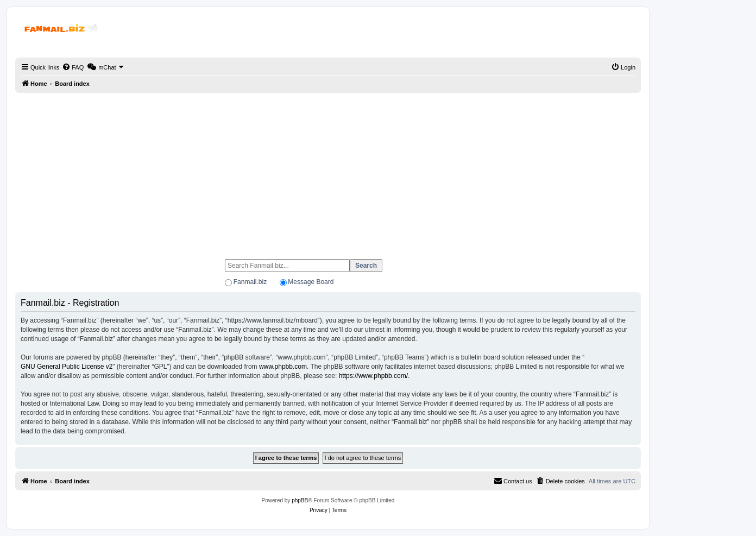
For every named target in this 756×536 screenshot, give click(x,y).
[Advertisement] (328, 171)
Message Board (311, 282)
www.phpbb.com (283, 367)
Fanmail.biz (250, 282)
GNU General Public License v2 (67, 367)
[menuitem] (73, 67)
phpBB (300, 500)
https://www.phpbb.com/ (373, 376)
